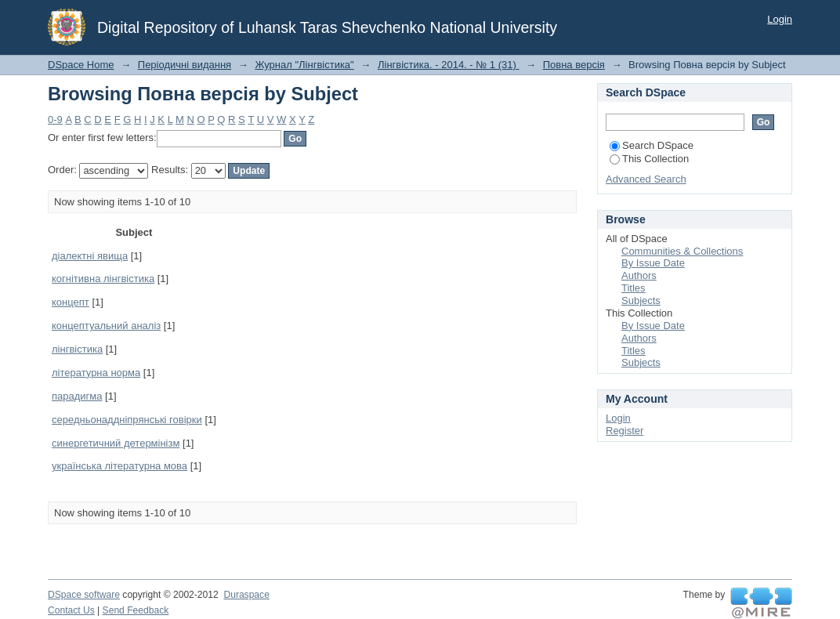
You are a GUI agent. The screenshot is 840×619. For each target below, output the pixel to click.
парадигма (77, 396)
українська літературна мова (119, 466)
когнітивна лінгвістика (103, 279)
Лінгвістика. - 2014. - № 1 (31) (448, 65)
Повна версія (574, 65)
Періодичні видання (185, 65)
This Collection (649, 159)
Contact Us (71, 610)
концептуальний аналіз (106, 326)
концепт (71, 302)
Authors (639, 275)
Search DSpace (652, 145)
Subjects (641, 300)
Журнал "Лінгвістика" (304, 65)
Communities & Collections (682, 251)
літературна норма (96, 373)
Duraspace (246, 595)
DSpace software (84, 595)
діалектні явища (90, 256)
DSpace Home (81, 65)
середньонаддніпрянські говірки (127, 420)
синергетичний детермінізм (116, 443)
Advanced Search (646, 179)
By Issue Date (653, 263)
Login (780, 19)
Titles (634, 288)
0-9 (55, 119)
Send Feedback (136, 610)
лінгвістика (77, 349)
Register (625, 431)
